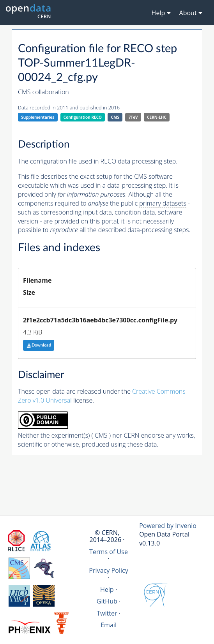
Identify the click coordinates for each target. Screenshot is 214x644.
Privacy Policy (109, 570)
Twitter (107, 613)
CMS (115, 117)
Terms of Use (109, 552)
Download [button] (39, 345)
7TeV (133, 117)
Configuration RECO (83, 117)
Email (109, 625)
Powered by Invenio (168, 526)
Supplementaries (38, 117)
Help (107, 589)
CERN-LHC (157, 117)
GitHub (107, 601)
